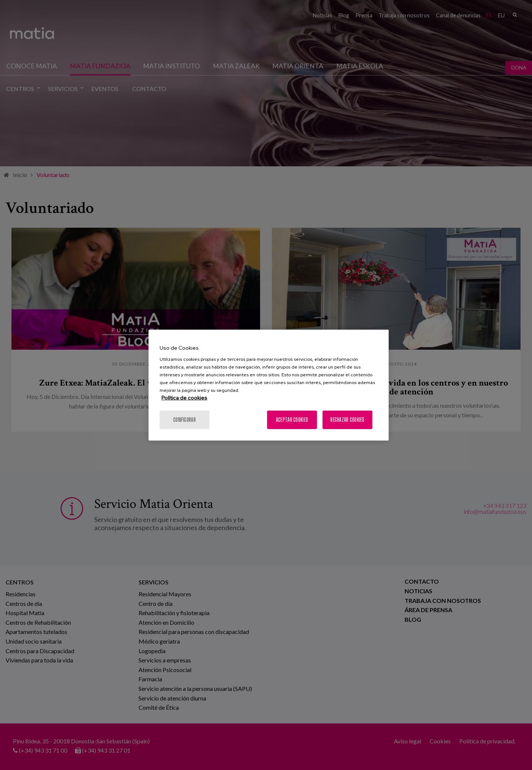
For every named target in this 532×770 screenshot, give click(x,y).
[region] (269, 385)
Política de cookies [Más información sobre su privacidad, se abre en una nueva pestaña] (184, 398)
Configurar (185, 420)
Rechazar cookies (347, 420)
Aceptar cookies (292, 420)
